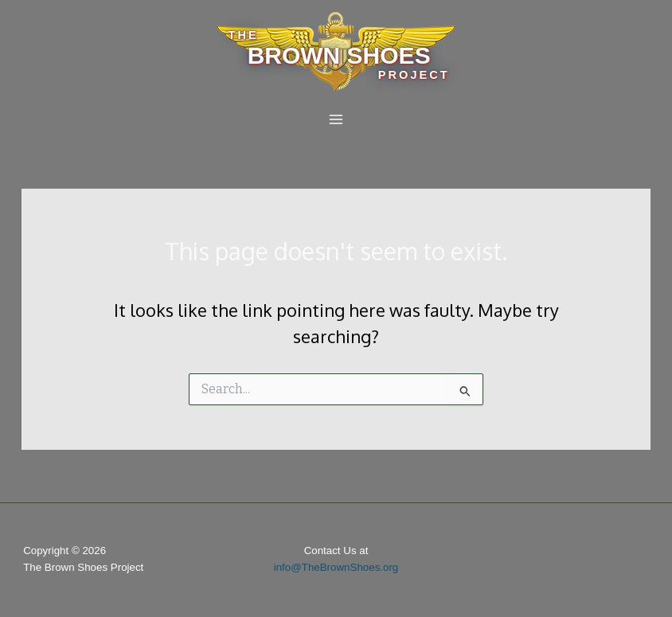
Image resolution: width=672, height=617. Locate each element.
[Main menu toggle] (336, 119)
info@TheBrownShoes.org (336, 567)
